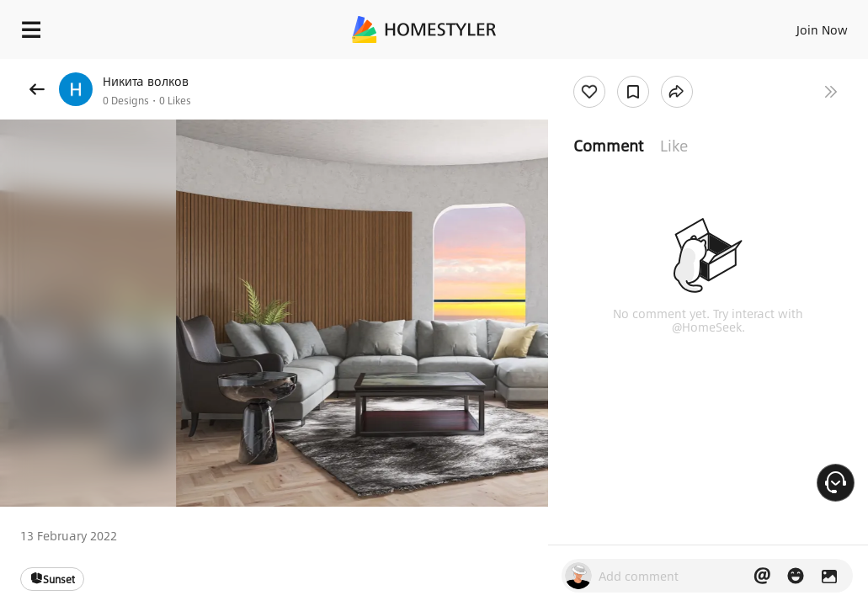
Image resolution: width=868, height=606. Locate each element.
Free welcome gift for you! (782, 67)
